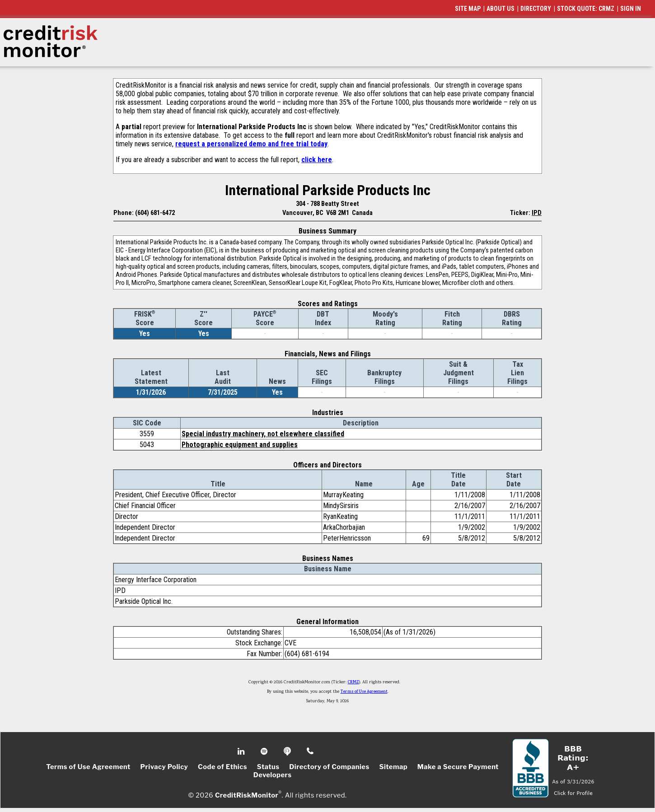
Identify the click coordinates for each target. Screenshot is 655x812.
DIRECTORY (536, 9)
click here (317, 160)
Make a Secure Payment (458, 767)
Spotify (265, 751)
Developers (273, 775)
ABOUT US (501, 9)
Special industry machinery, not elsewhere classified (263, 434)
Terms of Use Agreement (364, 692)
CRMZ (353, 682)
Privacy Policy (164, 767)
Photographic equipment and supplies (240, 445)
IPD (537, 213)
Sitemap (393, 767)
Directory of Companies (329, 767)
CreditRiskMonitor (247, 795)
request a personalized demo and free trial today (251, 144)
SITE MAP (468, 9)
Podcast (288, 751)
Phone (311, 751)
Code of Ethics (222, 767)
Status (268, 767)
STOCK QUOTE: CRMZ (586, 9)
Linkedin (242, 751)
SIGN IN (631, 9)
